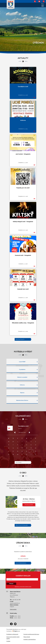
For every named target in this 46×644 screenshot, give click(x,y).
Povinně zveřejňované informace (31, 634)
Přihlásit (11, 584)
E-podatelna (22, 375)
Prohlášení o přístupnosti (12, 634)
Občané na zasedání (22, 383)
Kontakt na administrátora (30, 639)
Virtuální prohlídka (29, 505)
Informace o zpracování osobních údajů (23, 587)
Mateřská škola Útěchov (22, 406)
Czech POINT (22, 368)
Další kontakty (13, 609)
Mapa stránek (27, 637)
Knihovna (22, 391)
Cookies (8, 641)
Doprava (22, 399)
